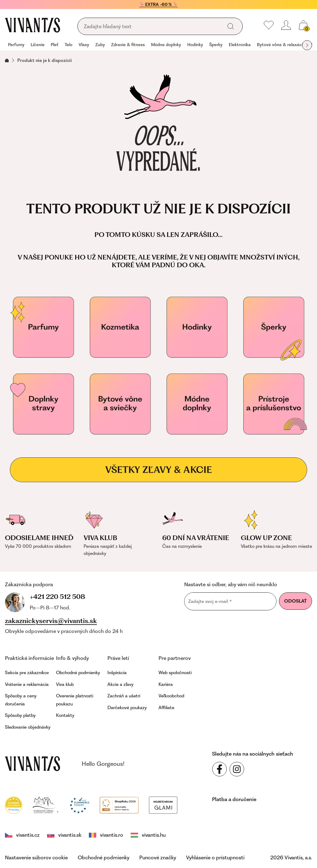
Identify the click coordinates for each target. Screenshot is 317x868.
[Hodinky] (197, 327)
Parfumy (16, 45)
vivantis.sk (64, 835)
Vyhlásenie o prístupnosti (215, 857)
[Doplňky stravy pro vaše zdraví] (43, 404)
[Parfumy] (43, 327)
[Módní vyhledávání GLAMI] (163, 805)
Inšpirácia (117, 673)
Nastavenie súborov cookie (36, 857)
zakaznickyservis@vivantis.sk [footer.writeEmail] (51, 621)
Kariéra (166, 684)
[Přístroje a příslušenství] (274, 404)
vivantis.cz (22, 835)
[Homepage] (33, 25)
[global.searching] (152, 27)
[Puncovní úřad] (46, 805)
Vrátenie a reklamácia (27, 684)
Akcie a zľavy (120, 684)
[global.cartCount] (303, 25)
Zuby (100, 45)
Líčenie (38, 45)
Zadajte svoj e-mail (210, 602)
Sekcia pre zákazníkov (27, 673)
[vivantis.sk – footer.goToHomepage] (33, 764)
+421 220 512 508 (57, 597)
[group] (16, 45)
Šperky (216, 45)
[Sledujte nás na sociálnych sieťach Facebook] (219, 769)
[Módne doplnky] (197, 404)
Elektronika (240, 45)
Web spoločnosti (175, 673)
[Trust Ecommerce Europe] (79, 805)
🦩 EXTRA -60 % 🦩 (158, 4)
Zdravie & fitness (128, 45)
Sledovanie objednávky (28, 727)
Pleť (55, 45)
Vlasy (84, 45)
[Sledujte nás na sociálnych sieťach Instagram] (237, 769)
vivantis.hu (148, 835)
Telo (69, 45)
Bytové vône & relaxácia (281, 45)
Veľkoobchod (171, 696)
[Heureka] (14, 805)
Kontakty (65, 715)
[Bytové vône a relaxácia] (120, 404)
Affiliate (166, 708)
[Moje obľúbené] (269, 25)
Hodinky (195, 45)
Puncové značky (158, 857)
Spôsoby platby (20, 715)
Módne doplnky (166, 45)
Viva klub (65, 684)
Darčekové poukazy (127, 708)
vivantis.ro (106, 835)
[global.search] (231, 26)
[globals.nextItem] (307, 45)
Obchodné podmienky (78, 673)
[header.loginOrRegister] (286, 25)
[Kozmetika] (120, 327)
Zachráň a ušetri (124, 696)
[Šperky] (274, 327)
